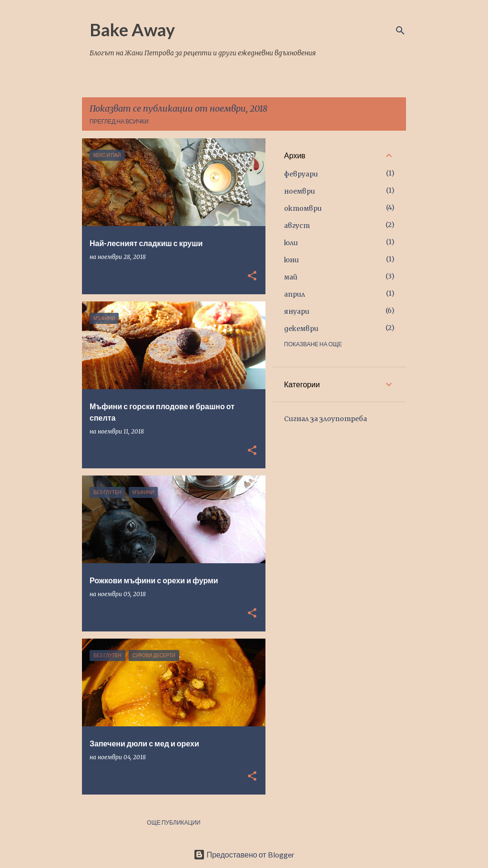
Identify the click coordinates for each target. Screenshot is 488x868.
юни (291, 260)
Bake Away (132, 30)
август (297, 226)
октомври (303, 208)
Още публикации (173, 822)
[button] (252, 276)
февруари (301, 174)
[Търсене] (400, 31)
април (295, 294)
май (291, 277)
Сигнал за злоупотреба (325, 419)
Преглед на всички (119, 121)
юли (291, 243)
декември (301, 329)
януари (297, 311)
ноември (300, 191)
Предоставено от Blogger (244, 854)
